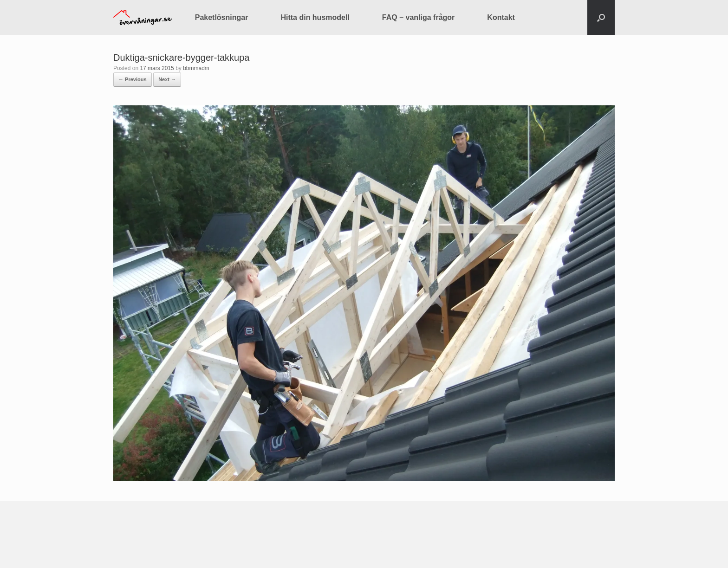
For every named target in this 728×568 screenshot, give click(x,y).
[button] (601, 18)
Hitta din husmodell (315, 17)
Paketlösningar (222, 17)
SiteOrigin (357, 549)
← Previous (133, 79)
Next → (167, 79)
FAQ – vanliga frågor (418, 17)
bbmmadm (196, 68)
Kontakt (501, 17)
